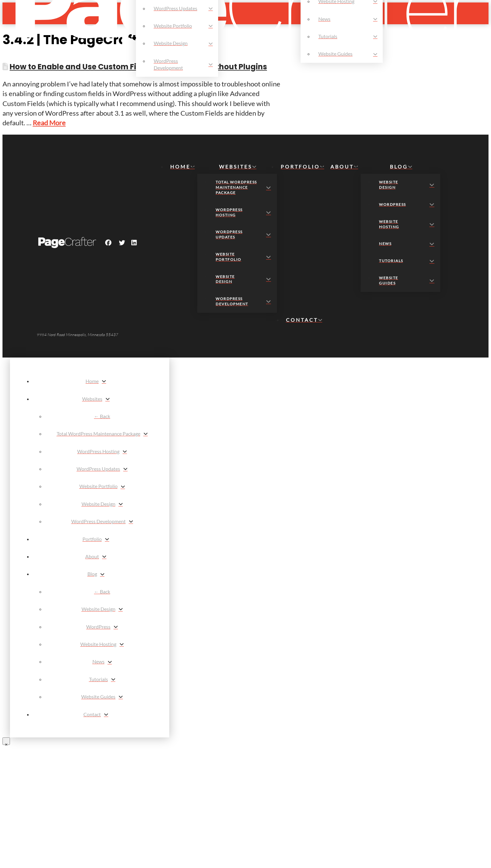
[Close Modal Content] (6, 741)
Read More (49, 123)
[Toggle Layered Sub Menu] (96, 399)
